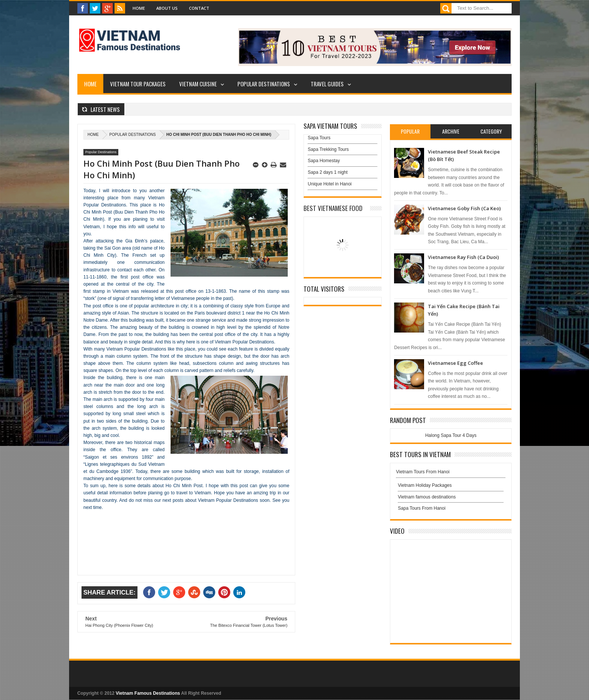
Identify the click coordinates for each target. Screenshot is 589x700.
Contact (199, 8)
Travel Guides (327, 84)
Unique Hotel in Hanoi (330, 184)
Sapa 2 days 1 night (328, 172)
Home (139, 8)
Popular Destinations (264, 84)
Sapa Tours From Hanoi (422, 508)
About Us (167, 8)
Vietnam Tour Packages (138, 84)
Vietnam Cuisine (198, 84)
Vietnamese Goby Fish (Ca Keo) (464, 208)
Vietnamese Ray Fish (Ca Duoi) (463, 257)
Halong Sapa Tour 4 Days (451, 435)
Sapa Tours (319, 138)
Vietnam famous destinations (427, 497)
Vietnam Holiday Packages (451, 487)
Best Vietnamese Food (333, 208)
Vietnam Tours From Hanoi (423, 472)
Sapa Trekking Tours (328, 149)
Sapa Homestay (324, 161)
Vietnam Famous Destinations (148, 693)
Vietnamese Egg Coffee (455, 363)
